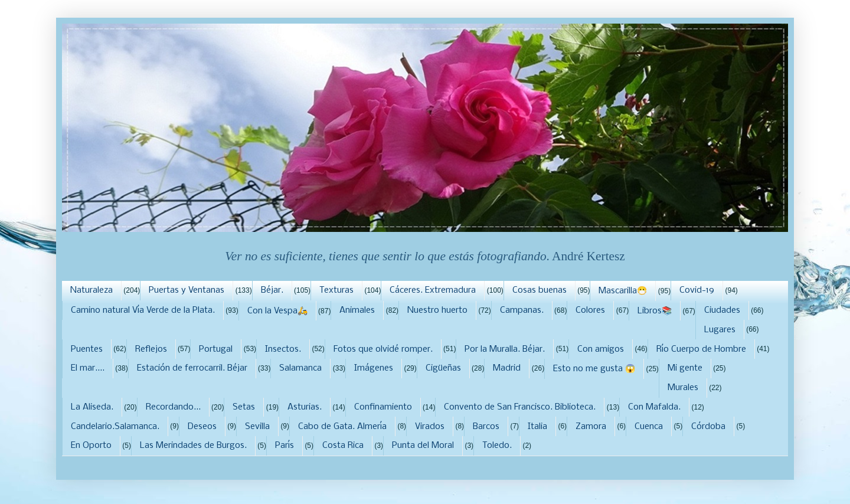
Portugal (216, 349)
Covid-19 (697, 290)
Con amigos (601, 349)
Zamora (591, 427)
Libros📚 (655, 311)
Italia (537, 427)
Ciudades (722, 310)
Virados (430, 427)
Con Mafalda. (654, 407)
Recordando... (173, 407)
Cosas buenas (540, 290)
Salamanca (300, 368)
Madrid (507, 368)
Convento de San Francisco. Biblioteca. (520, 407)
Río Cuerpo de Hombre (701, 349)
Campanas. (522, 310)
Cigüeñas (443, 368)
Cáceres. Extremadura (433, 290)
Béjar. (272, 290)
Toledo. (497, 446)
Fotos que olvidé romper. (383, 349)
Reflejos (151, 349)
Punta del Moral (423, 446)
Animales (357, 310)
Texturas (336, 290)
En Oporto (91, 446)
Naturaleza (91, 290)
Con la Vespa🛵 (277, 311)
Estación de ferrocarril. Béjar (192, 368)
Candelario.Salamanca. (115, 427)
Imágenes (374, 368)
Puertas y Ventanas (187, 290)
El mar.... (88, 368)
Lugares (720, 330)
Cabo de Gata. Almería (342, 427)
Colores (590, 310)
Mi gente (685, 368)
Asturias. (305, 407)
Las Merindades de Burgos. (193, 446)
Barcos (486, 427)
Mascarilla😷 (623, 291)
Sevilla (257, 427)
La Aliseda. (92, 407)
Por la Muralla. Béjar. (505, 349)
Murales (683, 388)
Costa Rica (343, 446)
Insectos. (283, 349)
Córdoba (708, 427)
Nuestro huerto (437, 310)
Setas (244, 407)
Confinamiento (383, 407)
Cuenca (649, 427)
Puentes (87, 349)
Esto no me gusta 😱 (594, 369)
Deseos (202, 427)
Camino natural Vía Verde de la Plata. (143, 310)
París (285, 446)
